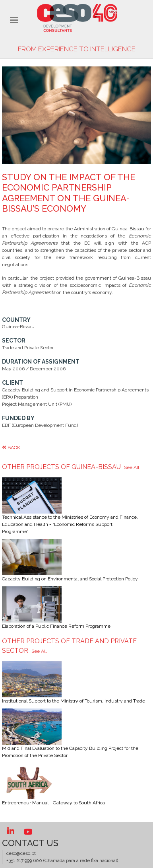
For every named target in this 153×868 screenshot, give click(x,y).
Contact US (30, 843)
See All (132, 467)
